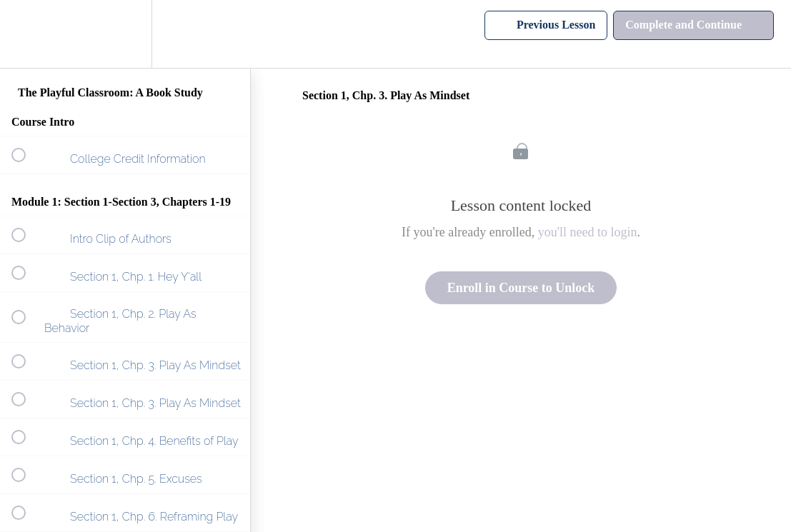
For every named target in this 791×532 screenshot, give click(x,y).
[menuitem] (125, 34)
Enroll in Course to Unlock (521, 288)
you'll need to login (588, 232)
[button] (26, 34)
